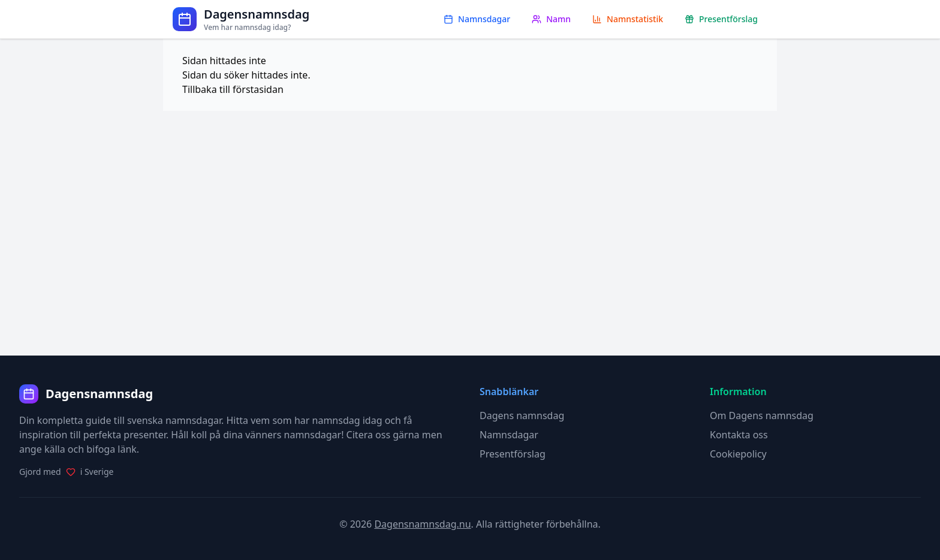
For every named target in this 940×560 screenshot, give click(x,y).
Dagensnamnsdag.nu (422, 524)
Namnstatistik (628, 19)
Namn (551, 19)
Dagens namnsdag (522, 416)
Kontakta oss (739, 435)
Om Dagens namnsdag (762, 416)
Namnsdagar (477, 19)
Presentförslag (721, 19)
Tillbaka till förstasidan (233, 89)
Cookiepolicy (738, 454)
